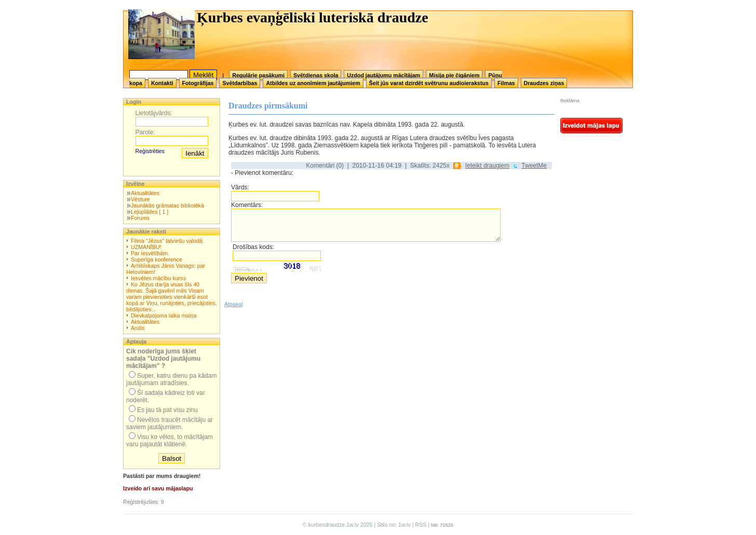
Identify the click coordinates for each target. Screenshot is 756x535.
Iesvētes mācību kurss (158, 278)
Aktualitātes (145, 193)
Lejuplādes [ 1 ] (150, 212)
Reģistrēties (150, 151)
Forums (140, 218)
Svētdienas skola (316, 75)
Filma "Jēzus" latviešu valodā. (167, 241)
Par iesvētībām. (150, 253)
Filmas (506, 83)
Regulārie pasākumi (258, 75)
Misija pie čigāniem (454, 75)
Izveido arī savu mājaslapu (158, 488)
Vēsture (140, 199)
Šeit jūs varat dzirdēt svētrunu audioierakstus (429, 83)
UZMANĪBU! (146, 247)
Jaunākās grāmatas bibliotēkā (167, 205)
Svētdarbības (240, 83)
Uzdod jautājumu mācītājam (383, 75)
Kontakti (162, 83)
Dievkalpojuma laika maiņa (164, 315)
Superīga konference (157, 259)
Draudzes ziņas (544, 83)
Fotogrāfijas (198, 83)
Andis (138, 328)
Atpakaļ (234, 304)
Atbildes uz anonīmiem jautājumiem (313, 83)
